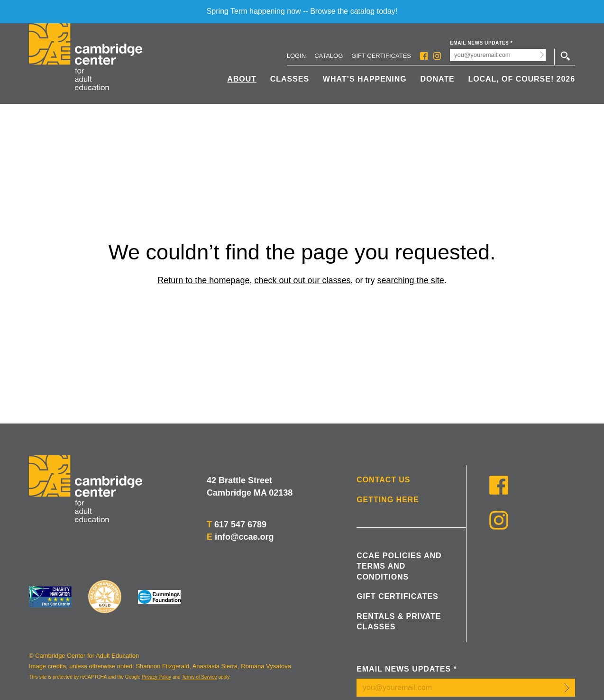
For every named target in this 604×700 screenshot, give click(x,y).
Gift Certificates (381, 56)
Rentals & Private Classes (399, 622)
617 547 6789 (240, 525)
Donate (437, 79)
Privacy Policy (156, 677)
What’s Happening (365, 79)
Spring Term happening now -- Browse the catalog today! (302, 11)
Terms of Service (199, 677)
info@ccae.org (244, 537)
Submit (542, 55)
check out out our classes (302, 280)
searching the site (411, 280)
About (242, 79)
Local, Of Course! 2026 (522, 79)
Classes (290, 79)
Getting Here (388, 500)
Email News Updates (481, 43)
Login (296, 56)
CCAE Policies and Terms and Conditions (399, 566)
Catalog (329, 56)
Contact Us (383, 480)
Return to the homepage (203, 280)
